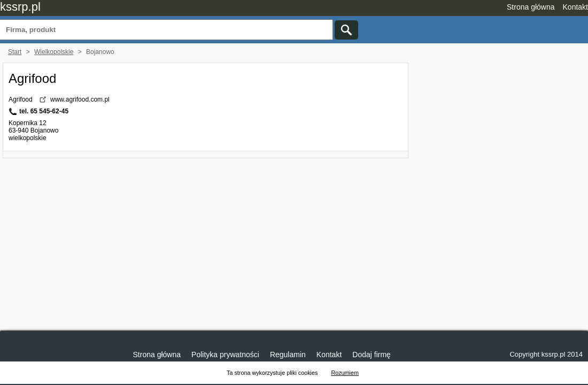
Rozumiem (345, 373)
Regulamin (288, 355)
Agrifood (32, 78)
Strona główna (531, 7)
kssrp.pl (20, 7)
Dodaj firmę (372, 355)
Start (15, 52)
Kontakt (575, 7)
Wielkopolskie (54, 52)
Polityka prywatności (225, 355)
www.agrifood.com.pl (80, 99)
